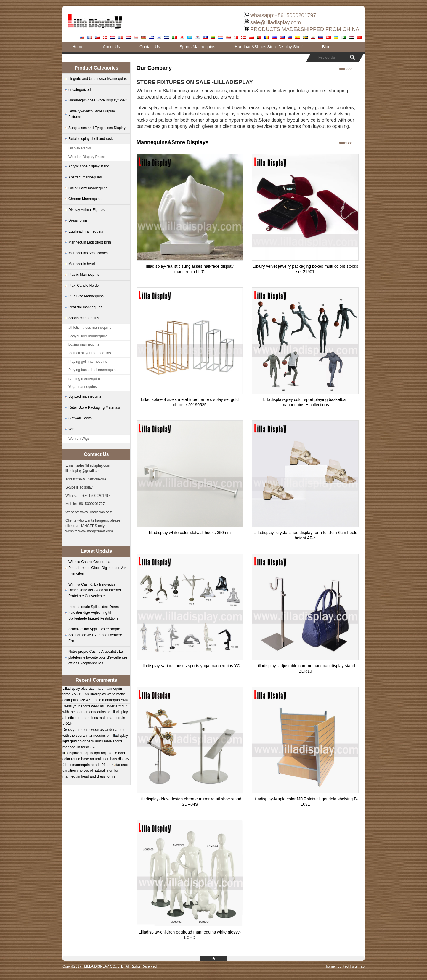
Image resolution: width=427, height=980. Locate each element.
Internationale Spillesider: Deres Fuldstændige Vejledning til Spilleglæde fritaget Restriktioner (94, 613)
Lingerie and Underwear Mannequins (98, 79)
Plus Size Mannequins (86, 296)
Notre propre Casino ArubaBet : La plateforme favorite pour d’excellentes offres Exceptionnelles (98, 657)
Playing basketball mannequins (93, 370)
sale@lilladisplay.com (276, 22)
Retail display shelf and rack (90, 139)
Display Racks (80, 148)
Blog (326, 47)
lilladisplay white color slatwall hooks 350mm (190, 533)
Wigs (72, 429)
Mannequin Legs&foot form (90, 242)
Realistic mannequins (85, 307)
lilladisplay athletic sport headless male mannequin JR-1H (95, 718)
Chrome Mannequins (85, 199)
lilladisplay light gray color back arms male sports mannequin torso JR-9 (95, 741)
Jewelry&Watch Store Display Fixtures (92, 114)
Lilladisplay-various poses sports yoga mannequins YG (190, 666)
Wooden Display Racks (87, 157)
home (330, 966)
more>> (345, 69)
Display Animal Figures (86, 210)
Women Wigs (79, 439)
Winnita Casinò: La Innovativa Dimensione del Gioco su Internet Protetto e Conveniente (95, 590)
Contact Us (150, 47)
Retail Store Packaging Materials (94, 407)
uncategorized (80, 90)
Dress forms (78, 220)
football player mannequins (90, 353)
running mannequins (85, 378)
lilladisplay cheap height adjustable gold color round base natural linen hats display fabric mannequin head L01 (96, 759)
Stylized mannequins (85, 396)
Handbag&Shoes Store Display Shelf (269, 47)
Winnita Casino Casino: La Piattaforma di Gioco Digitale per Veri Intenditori (98, 568)
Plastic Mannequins (84, 275)
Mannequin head (82, 264)
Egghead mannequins (86, 231)
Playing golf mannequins (88, 362)
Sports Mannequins (197, 47)
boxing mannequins (84, 344)
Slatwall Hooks (80, 418)
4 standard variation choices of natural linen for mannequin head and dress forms (95, 771)
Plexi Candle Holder (84, 286)
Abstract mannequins (85, 177)
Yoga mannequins (83, 387)
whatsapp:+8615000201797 (283, 15)
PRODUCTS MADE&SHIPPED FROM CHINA (305, 29)
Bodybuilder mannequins (88, 336)
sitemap (358, 966)
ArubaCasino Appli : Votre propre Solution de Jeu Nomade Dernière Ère (95, 635)
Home (78, 47)
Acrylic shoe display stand (89, 166)
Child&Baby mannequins (88, 188)
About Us (111, 47)
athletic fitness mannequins (90, 328)
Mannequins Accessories (88, 253)
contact (343, 966)
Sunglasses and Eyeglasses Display (97, 128)
